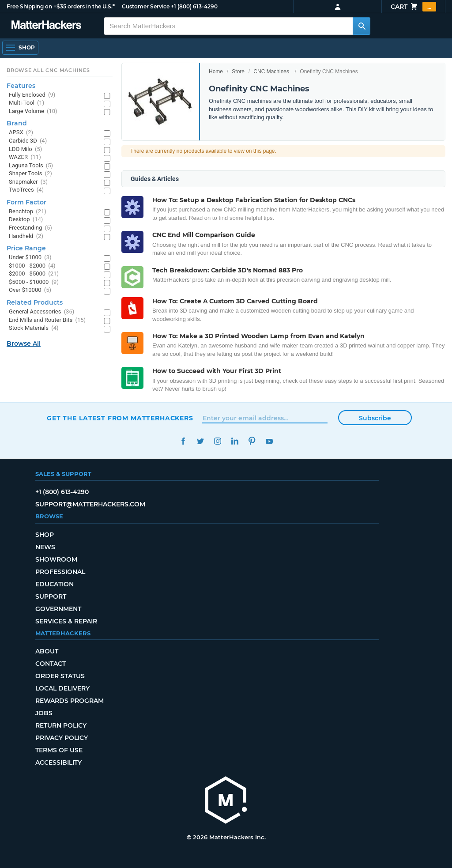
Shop (45, 535)
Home (216, 72)
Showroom (56, 559)
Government (58, 609)
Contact (51, 664)
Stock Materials (34, 328)
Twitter (200, 441)
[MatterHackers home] (226, 801)
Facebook (183, 441)
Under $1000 (30, 258)
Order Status (60, 676)
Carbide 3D (28, 141)
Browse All (24, 343)
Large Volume (33, 111)
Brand (17, 123)
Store (238, 72)
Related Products (35, 302)
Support (51, 596)
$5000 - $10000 (34, 282)
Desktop (26, 220)
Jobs (44, 713)
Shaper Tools (30, 174)
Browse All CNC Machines (48, 70)
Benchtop (28, 212)
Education (55, 584)
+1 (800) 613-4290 (194, 6)
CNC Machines (271, 72)
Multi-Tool (26, 103)
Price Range (26, 248)
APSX (21, 133)
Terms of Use (59, 750)
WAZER (25, 157)
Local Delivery (62, 688)
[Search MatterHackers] (362, 26)
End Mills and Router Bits (47, 320)
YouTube (269, 441)
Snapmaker (28, 182)
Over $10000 (30, 290)
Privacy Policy (62, 738)
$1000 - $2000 (32, 266)
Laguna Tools (31, 166)
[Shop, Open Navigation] (20, 48)
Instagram (217, 441)
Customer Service (146, 6)
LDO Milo (25, 149)
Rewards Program (70, 701)
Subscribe (375, 418)
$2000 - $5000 (34, 274)
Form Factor (26, 202)
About (47, 651)
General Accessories (41, 312)
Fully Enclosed (32, 95)
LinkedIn (235, 441)
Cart (413, 7)
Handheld (26, 236)
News (45, 547)
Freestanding (30, 228)
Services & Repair (66, 621)
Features (21, 86)
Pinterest (252, 441)
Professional (60, 572)
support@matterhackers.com (90, 504)
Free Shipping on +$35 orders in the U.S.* (61, 6)
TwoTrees (26, 190)
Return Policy (61, 725)
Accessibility (58, 762)
